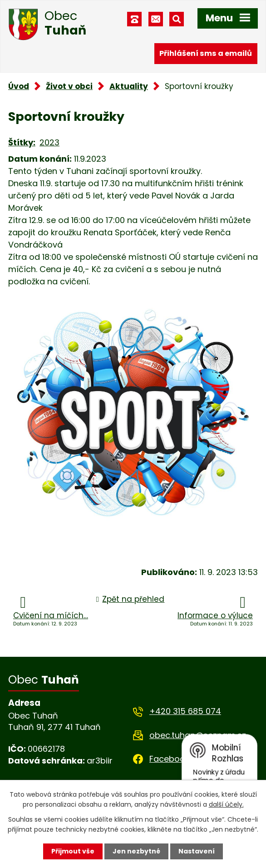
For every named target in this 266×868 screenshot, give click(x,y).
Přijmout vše (73, 851)
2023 (49, 142)
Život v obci (69, 86)
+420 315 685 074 (185, 711)
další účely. (226, 804)
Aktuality (129, 86)
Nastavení (197, 851)
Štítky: (22, 142)
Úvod (19, 86)
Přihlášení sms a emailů (206, 53)
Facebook (169, 759)
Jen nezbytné (136, 851)
